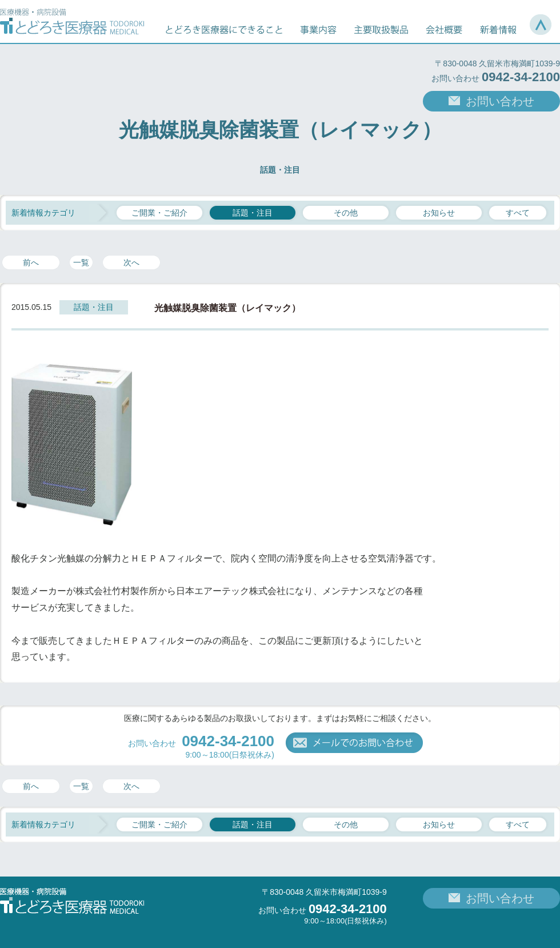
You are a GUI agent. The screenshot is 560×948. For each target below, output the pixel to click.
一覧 (81, 262)
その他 (346, 213)
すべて (518, 213)
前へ (31, 262)
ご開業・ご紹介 (159, 213)
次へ (131, 262)
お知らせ (439, 213)
